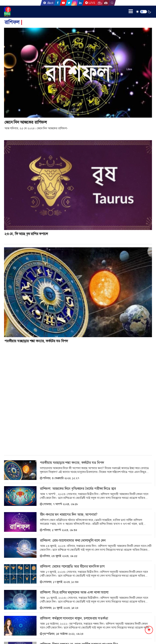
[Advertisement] (34, 400)
